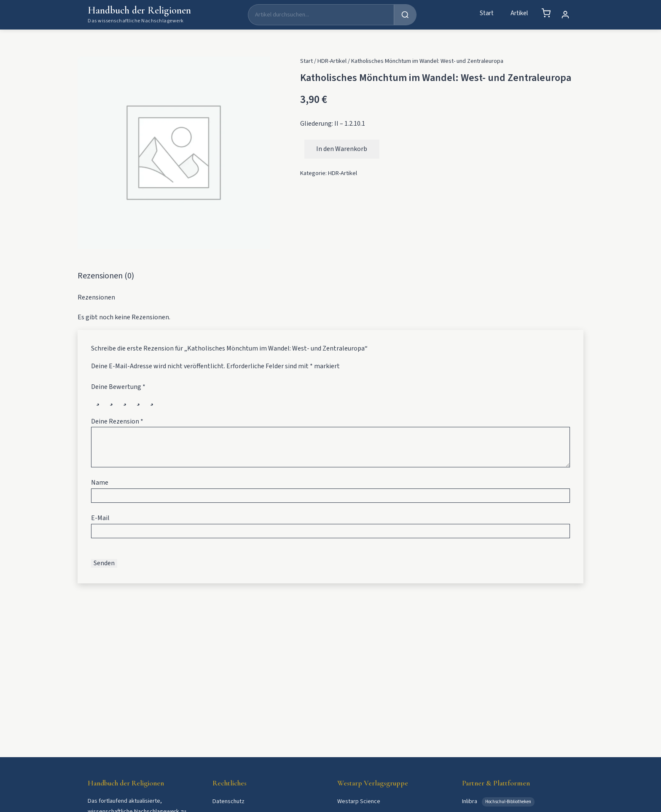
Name (100, 483)
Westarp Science (359, 801)
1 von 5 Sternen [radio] (98, 399)
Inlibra (470, 801)
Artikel (519, 13)
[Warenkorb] (546, 13)
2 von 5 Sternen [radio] (111, 399)
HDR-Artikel (332, 61)
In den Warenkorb (342, 149)
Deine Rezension (117, 421)
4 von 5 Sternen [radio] (138, 399)
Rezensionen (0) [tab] (106, 276)
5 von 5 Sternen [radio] (152, 399)
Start (487, 13)
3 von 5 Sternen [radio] (125, 399)
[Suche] (321, 15)
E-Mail (100, 518)
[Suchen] (405, 15)
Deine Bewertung (118, 387)
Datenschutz (228, 801)
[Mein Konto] (565, 15)
